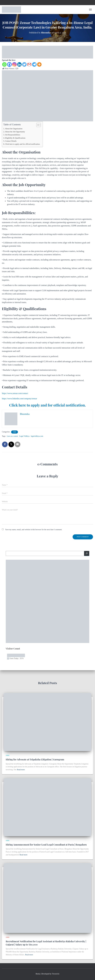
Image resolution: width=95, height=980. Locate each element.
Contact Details (11, 141)
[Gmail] (29, 64)
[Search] (87, 553)
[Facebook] (9, 64)
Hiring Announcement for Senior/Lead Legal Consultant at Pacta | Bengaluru (46, 845)
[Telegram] (34, 64)
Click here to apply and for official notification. (23, 144)
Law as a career (12, 436)
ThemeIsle (56, 974)
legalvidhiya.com (37, 436)
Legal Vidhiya (24, 436)
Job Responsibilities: (13, 135)
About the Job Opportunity (15, 132)
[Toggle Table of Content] (37, 125)
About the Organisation (14, 129)
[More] (39, 64)
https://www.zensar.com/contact (15, 393)
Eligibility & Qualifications (15, 138)
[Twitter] (24, 64)
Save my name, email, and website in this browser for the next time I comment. (34, 530)
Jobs (15, 432)
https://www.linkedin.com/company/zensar (19, 399)
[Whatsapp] (4, 64)
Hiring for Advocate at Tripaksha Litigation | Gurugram (35, 759)
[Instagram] (14, 64)
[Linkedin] (19, 64)
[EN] (47, 52)
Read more (21, 770)
